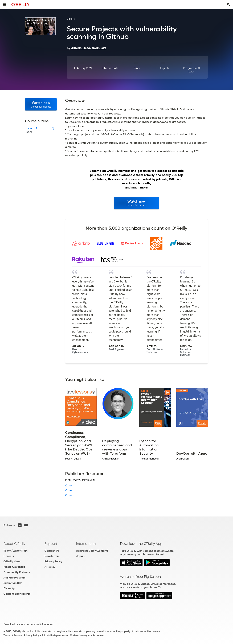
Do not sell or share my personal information (28, 624)
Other (69, 485)
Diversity (9, 588)
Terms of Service (13, 635)
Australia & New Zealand (92, 551)
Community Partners (17, 572)
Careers (9, 556)
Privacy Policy (53, 561)
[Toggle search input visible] (228, 5)
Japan (80, 556)
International (86, 544)
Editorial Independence (55, 635)
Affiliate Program (15, 578)
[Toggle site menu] (5, 5)
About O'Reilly (14, 544)
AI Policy (50, 567)
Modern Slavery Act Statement (87, 635)
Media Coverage (14, 567)
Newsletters (52, 556)
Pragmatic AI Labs (192, 70)
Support (51, 544)
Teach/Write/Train (15, 551)
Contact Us (52, 551)
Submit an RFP (13, 583)
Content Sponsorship (17, 594)
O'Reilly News (12, 561)
